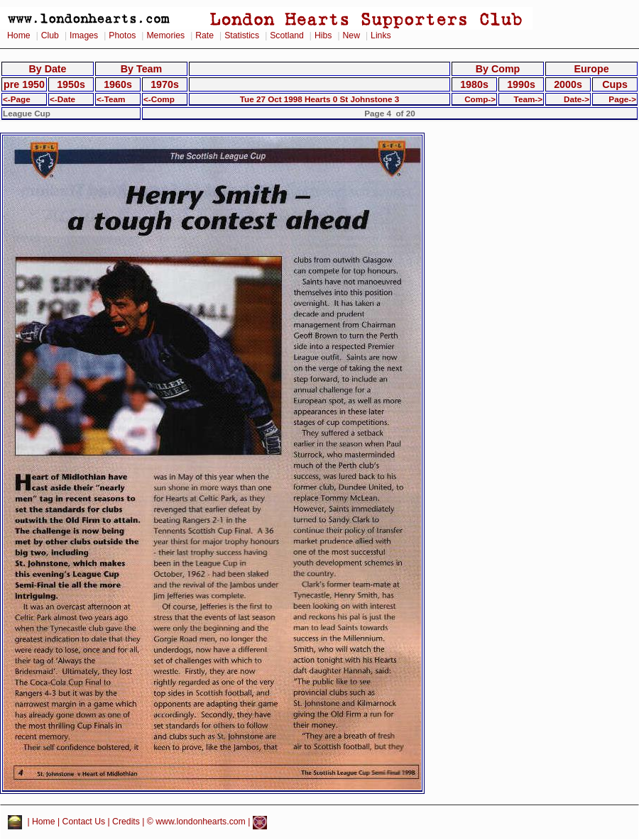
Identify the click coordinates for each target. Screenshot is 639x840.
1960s (118, 84)
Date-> (577, 99)
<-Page (17, 99)
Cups (615, 84)
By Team (141, 69)
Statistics (242, 35)
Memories (165, 35)
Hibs (323, 35)
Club (50, 35)
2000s (568, 84)
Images (84, 35)
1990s (521, 84)
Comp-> (480, 99)
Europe (591, 69)
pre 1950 (24, 84)
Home (19, 35)
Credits (126, 822)
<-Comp (159, 99)
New (351, 35)
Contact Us (84, 822)
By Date (47, 69)
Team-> (528, 99)
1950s (71, 84)
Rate (204, 35)
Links (381, 35)
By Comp (498, 69)
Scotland (287, 35)
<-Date (62, 99)
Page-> (622, 99)
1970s (165, 84)
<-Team (111, 99)
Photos (122, 35)
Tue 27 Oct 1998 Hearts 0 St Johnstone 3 (320, 99)
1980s (474, 84)
